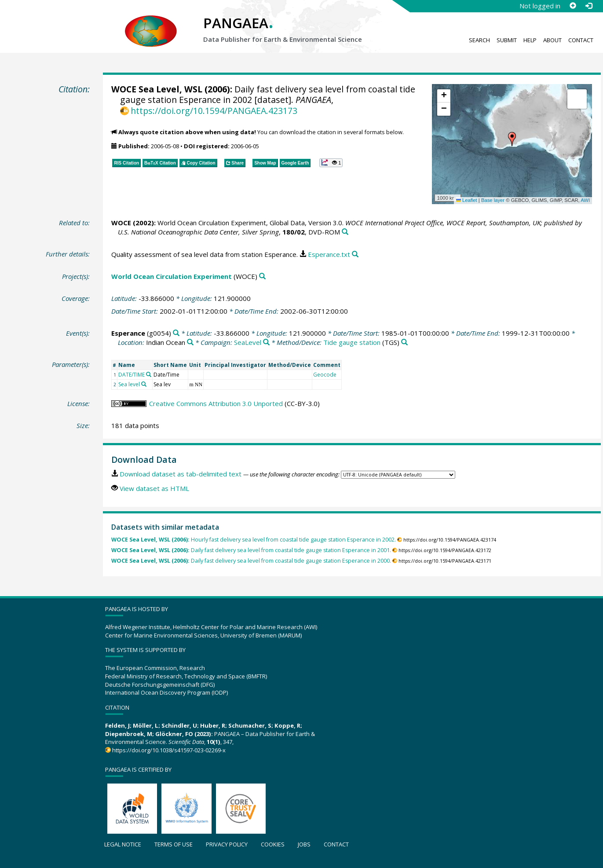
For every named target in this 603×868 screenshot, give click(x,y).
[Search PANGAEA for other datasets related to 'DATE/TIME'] (149, 374)
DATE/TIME (132, 375)
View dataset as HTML (154, 488)
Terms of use (174, 844)
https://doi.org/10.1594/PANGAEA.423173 (214, 111)
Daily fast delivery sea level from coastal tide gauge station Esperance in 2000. (251, 561)
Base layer (493, 200)
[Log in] (588, 6)
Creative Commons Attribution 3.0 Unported (216, 403)
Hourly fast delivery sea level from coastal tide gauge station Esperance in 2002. (254, 540)
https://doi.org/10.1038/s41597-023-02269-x (169, 750)
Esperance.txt (329, 254)
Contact (581, 40)
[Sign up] (573, 6)
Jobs (304, 844)
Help (530, 40)
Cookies (273, 844)
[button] (512, 139)
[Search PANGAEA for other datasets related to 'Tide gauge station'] (404, 342)
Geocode (325, 375)
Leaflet (467, 200)
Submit (507, 40)
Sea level (129, 384)
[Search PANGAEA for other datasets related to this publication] (345, 232)
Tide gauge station (352, 342)
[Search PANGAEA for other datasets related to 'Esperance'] (176, 333)
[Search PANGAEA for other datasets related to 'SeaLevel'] (266, 342)
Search (479, 40)
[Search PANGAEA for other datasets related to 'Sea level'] (144, 384)
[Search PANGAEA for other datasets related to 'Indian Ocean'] (190, 342)
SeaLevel (248, 342)
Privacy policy (227, 844)
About (552, 40)
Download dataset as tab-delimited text (181, 474)
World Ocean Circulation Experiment (172, 276)
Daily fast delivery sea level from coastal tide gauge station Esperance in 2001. (251, 550)
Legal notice (123, 844)
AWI (585, 200)
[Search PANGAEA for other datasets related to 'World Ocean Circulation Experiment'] (262, 277)
